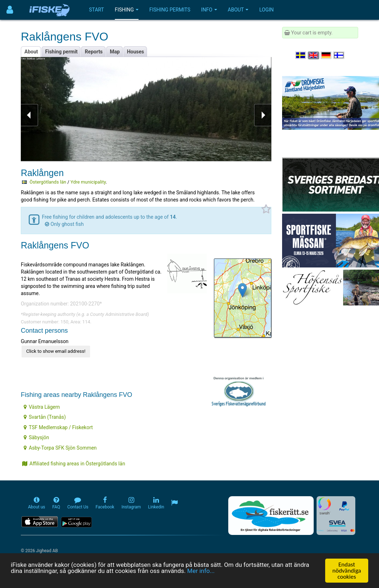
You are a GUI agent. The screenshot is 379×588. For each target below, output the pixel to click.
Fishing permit (62, 52)
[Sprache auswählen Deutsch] (327, 55)
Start (97, 10)
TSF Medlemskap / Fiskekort (58, 427)
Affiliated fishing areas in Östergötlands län (74, 464)
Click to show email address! (56, 351)
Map (115, 52)
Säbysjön (36, 437)
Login (266, 10)
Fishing (127, 10)
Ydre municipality (88, 182)
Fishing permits (170, 10)
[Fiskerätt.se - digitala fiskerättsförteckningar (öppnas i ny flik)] (271, 516)
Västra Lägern (42, 407)
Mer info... (201, 571)
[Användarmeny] (10, 10)
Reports (94, 52)
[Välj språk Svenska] (301, 55)
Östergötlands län (48, 182)
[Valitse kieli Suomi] (339, 55)
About (238, 10)
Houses (136, 52)
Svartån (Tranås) (45, 417)
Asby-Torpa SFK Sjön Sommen (60, 448)
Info (209, 10)
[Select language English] (314, 55)
